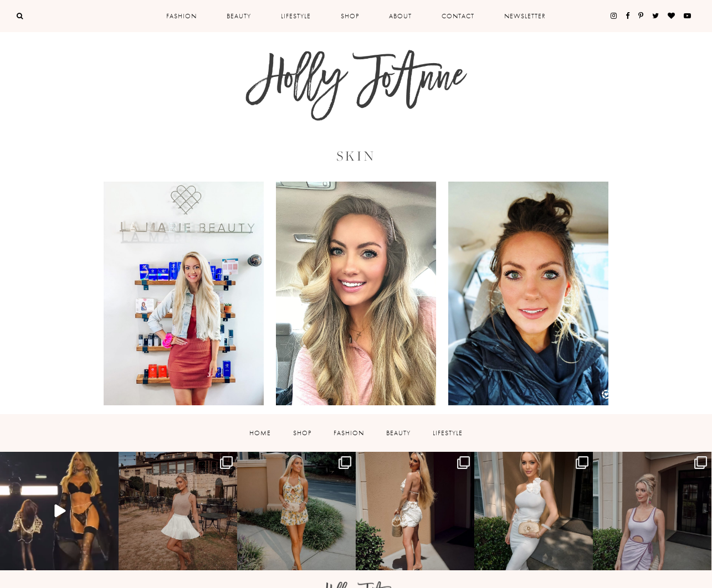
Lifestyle (296, 16)
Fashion (181, 16)
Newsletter (525, 16)
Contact (458, 16)
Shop (350, 16)
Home (260, 433)
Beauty (239, 16)
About (400, 16)
